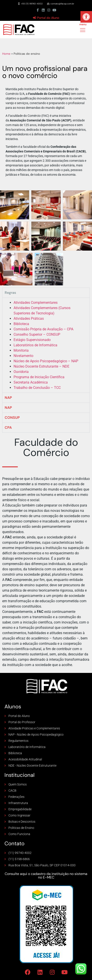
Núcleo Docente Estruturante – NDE (41, 366)
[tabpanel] (46, 345)
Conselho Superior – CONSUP (37, 334)
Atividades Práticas (29, 319)
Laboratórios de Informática (35, 345)
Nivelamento (23, 356)
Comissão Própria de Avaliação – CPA (43, 329)
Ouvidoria (21, 372)
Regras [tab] (10, 293)
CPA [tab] (8, 428)
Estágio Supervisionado (32, 340)
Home (6, 54)
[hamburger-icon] (83, 30)
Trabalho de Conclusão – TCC (37, 388)
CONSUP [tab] (12, 418)
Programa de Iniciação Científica (39, 377)
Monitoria (21, 350)
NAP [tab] (8, 398)
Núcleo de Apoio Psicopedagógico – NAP (46, 361)
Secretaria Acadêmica (31, 382)
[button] (86, 17)
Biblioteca (21, 324)
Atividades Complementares (36, 303)
